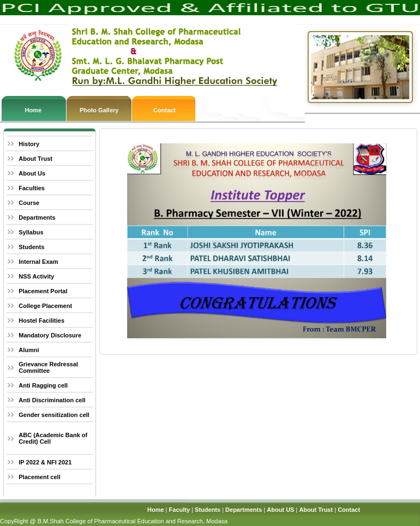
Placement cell (39, 477)
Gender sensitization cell (54, 415)
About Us (32, 173)
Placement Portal (43, 291)
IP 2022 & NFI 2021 (45, 462)
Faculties (32, 188)
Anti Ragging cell (43, 385)
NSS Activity (36, 276)
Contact (164, 110)
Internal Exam (38, 262)
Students (31, 247)
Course (29, 203)
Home (33, 110)
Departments (37, 217)
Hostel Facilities (41, 321)
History (29, 144)
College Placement (45, 306)
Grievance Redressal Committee (48, 367)
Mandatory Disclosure (50, 335)
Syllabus (31, 232)
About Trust (35, 159)
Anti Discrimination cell (52, 400)
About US (280, 510)
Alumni (29, 350)
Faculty (180, 510)
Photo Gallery (99, 110)
